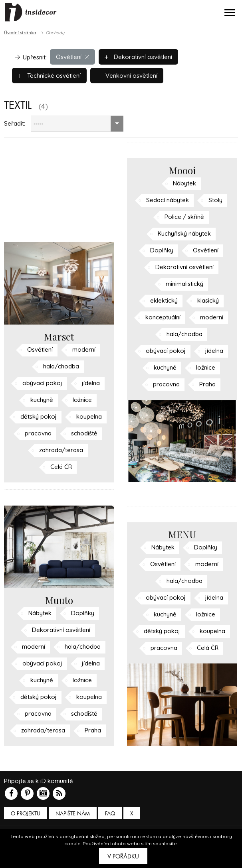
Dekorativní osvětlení (138, 57)
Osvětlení (72, 57)
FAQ (110, 814)
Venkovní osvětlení (127, 76)
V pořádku (123, 856)
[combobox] (77, 124)
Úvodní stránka (20, 33)
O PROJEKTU (26, 814)
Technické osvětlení (49, 76)
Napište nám (73, 814)
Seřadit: (15, 123)
